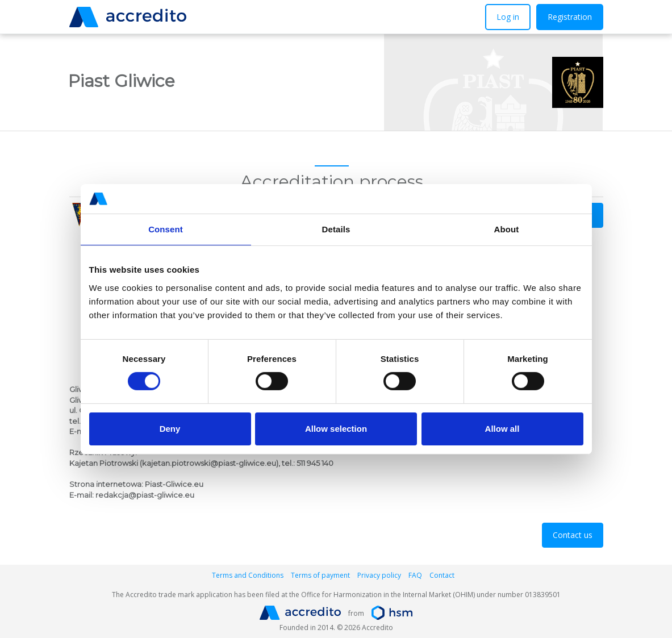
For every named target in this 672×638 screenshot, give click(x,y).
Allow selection (336, 429)
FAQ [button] (415, 575)
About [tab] (507, 229)
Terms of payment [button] (320, 575)
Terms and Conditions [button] (248, 575)
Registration (570, 17)
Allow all (502, 429)
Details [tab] (336, 229)
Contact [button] (442, 575)
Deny (170, 429)
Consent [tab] (166, 229)
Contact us (573, 535)
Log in (508, 17)
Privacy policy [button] (379, 575)
